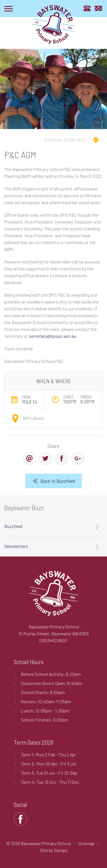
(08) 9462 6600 (54, 640)
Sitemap (86, 843)
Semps (61, 850)
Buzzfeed (13, 526)
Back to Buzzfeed (58, 481)
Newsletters (16, 546)
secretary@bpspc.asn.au (53, 336)
